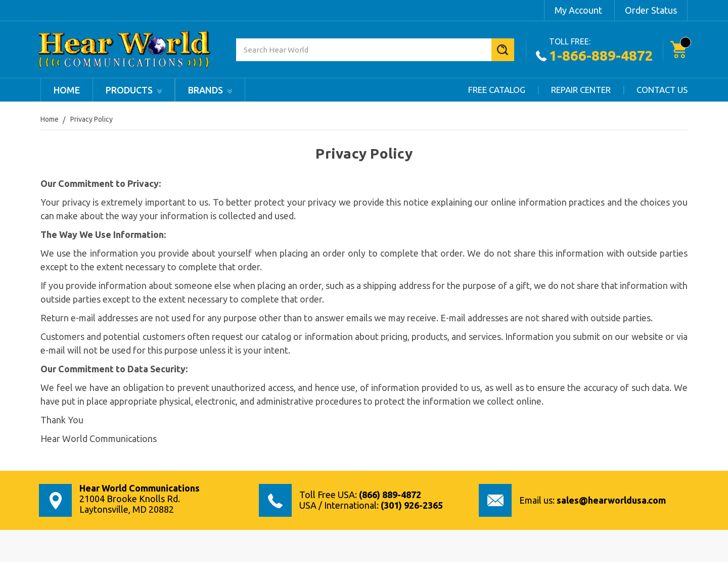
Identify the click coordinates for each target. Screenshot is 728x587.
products (134, 90)
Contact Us (662, 90)
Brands (210, 90)
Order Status (651, 10)
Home (67, 90)
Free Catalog (497, 90)
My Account (578, 10)
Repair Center (581, 90)
